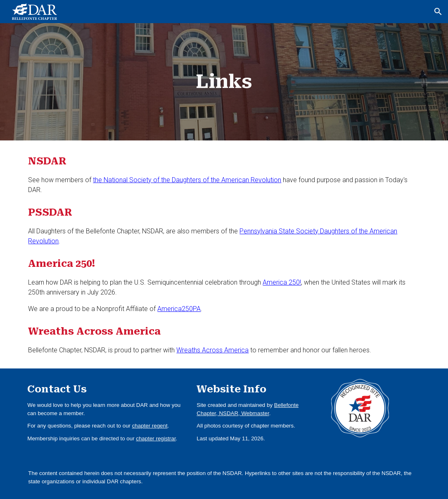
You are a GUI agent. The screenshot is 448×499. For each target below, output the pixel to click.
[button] (438, 12)
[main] (224, 82)
